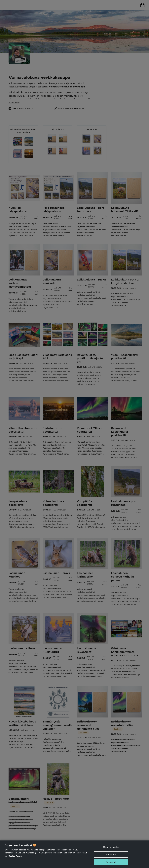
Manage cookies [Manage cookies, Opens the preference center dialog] (111, 847)
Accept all (111, 862)
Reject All (111, 855)
